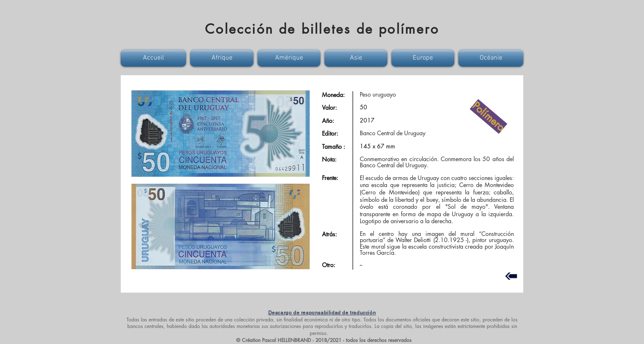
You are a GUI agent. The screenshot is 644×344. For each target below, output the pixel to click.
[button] (154, 58)
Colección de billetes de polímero (322, 29)
